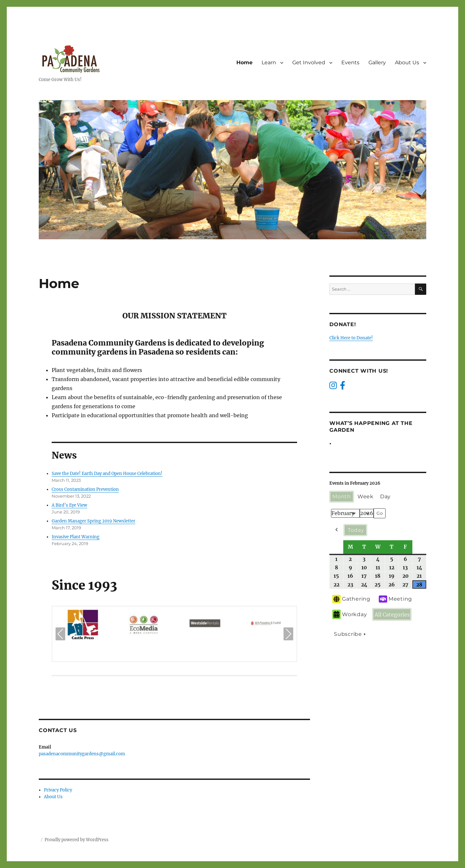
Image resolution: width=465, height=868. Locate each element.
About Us (407, 62)
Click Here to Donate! (351, 338)
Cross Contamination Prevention (85, 489)
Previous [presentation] (60, 635)
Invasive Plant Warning (76, 537)
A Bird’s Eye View (69, 505)
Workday (350, 614)
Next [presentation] (289, 635)
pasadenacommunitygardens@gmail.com (82, 754)
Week (366, 496)
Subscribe (351, 634)
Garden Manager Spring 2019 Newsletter (93, 521)
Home (244, 62)
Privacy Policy (58, 790)
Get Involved (309, 62)
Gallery (377, 62)
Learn (269, 62)
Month (342, 496)
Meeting (395, 599)
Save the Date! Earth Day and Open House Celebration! (107, 474)
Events (350, 62)
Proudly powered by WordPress (77, 840)
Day (385, 496)
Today (356, 530)
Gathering (351, 599)
